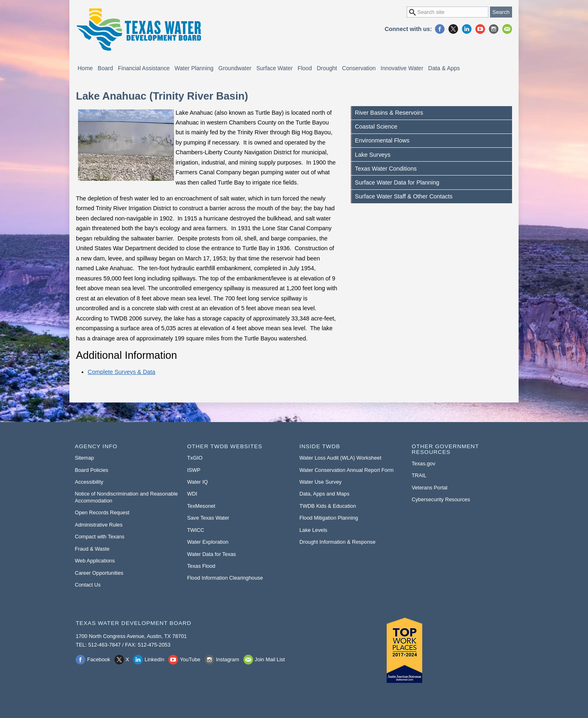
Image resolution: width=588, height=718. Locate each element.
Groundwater (235, 68)
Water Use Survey (320, 482)
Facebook (440, 29)
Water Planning (194, 68)
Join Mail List (507, 29)
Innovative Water (402, 68)
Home (85, 68)
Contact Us (88, 585)
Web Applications (95, 561)
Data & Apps (444, 68)
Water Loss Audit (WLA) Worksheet (340, 458)
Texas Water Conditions (386, 169)
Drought (327, 68)
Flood (305, 68)
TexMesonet (201, 506)
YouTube (480, 29)
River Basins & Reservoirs (389, 113)
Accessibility (89, 482)
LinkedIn (467, 29)
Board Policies (91, 470)
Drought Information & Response (337, 542)
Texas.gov (423, 463)
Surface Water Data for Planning (397, 182)
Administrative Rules (99, 525)
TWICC (196, 530)
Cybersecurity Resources (441, 499)
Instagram (494, 29)
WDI (192, 494)
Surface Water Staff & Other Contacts (404, 196)
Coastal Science (376, 127)
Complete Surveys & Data (122, 372)
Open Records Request (102, 512)
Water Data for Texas (211, 554)
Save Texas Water (208, 518)
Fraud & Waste (92, 549)
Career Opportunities (99, 573)
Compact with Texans (99, 537)
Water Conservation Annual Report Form (346, 470)
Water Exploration (208, 542)
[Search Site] (448, 12)
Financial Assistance (144, 68)
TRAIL (419, 475)
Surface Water (275, 68)
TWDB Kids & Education (328, 506)
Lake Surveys (373, 155)
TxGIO (195, 458)
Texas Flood (201, 566)
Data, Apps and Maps (324, 494)
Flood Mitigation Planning (329, 518)
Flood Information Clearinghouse (225, 578)
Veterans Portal (430, 488)
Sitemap (84, 458)
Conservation (359, 68)
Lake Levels (313, 530)
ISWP (194, 470)
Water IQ (197, 482)
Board (105, 68)
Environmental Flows (382, 140)
